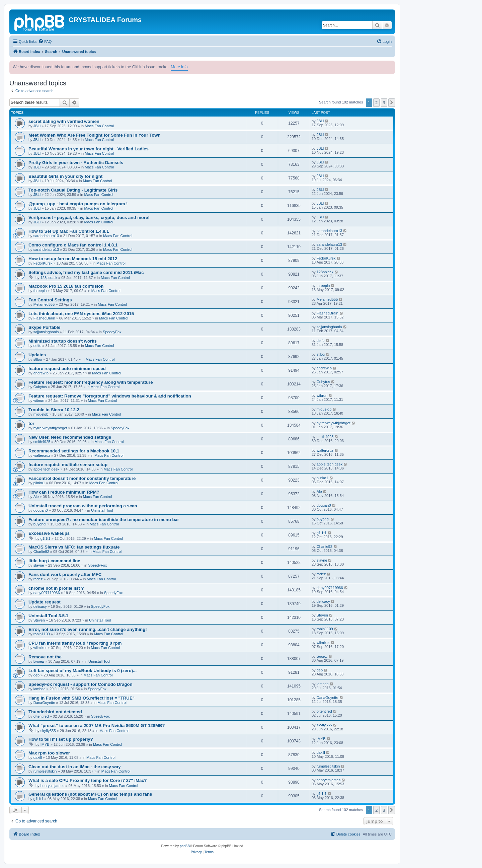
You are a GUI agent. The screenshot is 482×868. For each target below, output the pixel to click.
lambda (39, 689)
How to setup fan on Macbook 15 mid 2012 (73, 259)
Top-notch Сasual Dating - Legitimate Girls (73, 190)
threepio (40, 291)
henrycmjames (53, 786)
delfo (37, 346)
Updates (37, 355)
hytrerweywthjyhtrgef (50, 428)
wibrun (39, 401)
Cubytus (40, 387)
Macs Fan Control (99, 126)
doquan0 (41, 510)
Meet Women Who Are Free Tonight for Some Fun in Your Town (95, 135)
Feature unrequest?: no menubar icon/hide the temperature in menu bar (104, 520)
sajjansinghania (46, 332)
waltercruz (42, 455)
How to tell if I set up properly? (61, 739)
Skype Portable (44, 327)
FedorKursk (43, 263)
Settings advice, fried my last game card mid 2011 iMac (86, 272)
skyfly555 (48, 731)
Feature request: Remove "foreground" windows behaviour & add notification (110, 396)
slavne (39, 565)
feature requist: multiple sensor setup (68, 465)
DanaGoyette (44, 703)
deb (36, 675)
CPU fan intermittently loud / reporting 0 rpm (75, 643)
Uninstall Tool (102, 510)
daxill (38, 757)
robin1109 (42, 634)
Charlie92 (41, 552)
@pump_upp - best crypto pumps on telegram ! (78, 204)
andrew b (41, 373)
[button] (392, 102)
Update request (45, 602)
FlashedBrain (44, 318)
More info (179, 67)
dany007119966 (47, 593)
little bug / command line (54, 561)
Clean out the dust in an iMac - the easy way (75, 767)
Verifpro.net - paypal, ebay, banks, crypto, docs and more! (89, 218)
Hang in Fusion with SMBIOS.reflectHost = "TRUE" (82, 698)
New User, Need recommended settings (70, 437)
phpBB (185, 846)
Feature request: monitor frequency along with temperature (91, 382)
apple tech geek (47, 469)
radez (38, 579)
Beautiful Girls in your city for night (65, 176)
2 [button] (376, 102)
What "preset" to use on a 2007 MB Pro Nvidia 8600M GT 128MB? (97, 726)
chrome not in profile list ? (56, 588)
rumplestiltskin (45, 771)
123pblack (49, 278)
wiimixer (40, 648)
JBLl (37, 126)
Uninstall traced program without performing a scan (83, 506)
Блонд (39, 661)
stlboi (38, 359)
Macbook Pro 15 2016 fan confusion (66, 286)
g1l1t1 (46, 538)
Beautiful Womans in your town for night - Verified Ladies (89, 149)
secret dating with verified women (64, 121)
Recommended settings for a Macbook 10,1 (74, 451)
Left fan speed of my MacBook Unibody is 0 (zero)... (83, 671)
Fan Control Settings (50, 300)
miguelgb (41, 414)
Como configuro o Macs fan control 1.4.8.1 (73, 245)
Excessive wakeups (49, 533)
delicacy (40, 606)
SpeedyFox (112, 332)
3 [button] (384, 102)
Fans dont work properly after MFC (65, 574)
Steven (39, 620)
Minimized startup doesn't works (63, 341)
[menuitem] (45, 42)
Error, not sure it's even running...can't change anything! (88, 629)
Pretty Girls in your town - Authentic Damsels (76, 163)
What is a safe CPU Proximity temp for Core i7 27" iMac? (88, 780)
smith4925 (42, 442)
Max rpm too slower (49, 753)
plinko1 (39, 483)
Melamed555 (44, 304)
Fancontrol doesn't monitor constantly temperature (82, 478)
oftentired (41, 716)
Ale (36, 497)
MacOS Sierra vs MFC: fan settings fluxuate (74, 547)
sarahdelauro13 (46, 236)
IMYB (45, 744)
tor (31, 423)
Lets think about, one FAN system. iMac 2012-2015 (81, 314)
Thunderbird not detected (55, 712)
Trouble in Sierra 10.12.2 (54, 410)
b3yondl (40, 524)
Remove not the (45, 657)
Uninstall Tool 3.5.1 (48, 616)
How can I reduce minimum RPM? (64, 492)
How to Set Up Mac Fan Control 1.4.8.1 (69, 231)
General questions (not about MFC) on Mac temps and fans (90, 794)
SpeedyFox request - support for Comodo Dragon (81, 684)
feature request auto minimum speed (67, 369)
